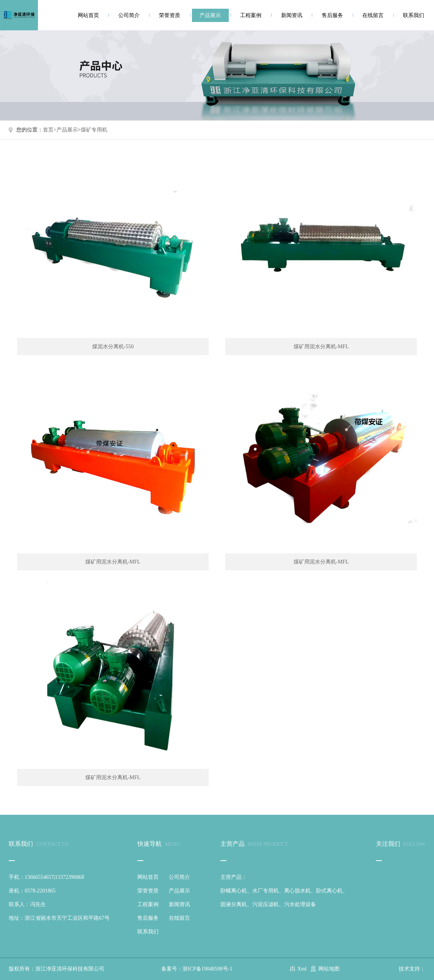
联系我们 (414, 15)
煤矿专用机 (94, 130)
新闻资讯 (292, 15)
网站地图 (329, 969)
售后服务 (332, 15)
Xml (302, 969)
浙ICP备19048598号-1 (207, 969)
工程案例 (251, 15)
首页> (50, 130)
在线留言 (373, 15)
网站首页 (88, 15)
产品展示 (210, 15)
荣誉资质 (170, 15)
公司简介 (129, 15)
